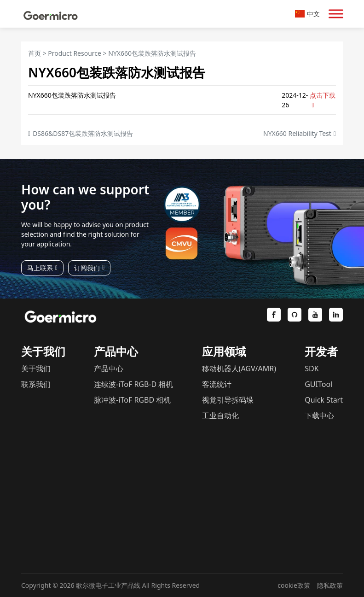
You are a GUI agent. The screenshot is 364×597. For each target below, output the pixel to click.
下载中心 (319, 416)
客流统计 (217, 384)
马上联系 (42, 268)
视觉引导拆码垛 (228, 400)
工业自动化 (220, 416)
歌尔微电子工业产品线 (108, 585)
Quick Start (324, 400)
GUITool (318, 384)
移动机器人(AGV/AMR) (239, 369)
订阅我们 (89, 268)
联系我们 (36, 384)
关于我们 (36, 369)
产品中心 (109, 369)
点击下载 (323, 100)
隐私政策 (330, 585)
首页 (35, 53)
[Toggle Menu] (336, 14)
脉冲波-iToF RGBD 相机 (132, 400)
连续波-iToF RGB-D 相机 (133, 384)
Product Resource (75, 53)
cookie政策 (294, 585)
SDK (312, 369)
